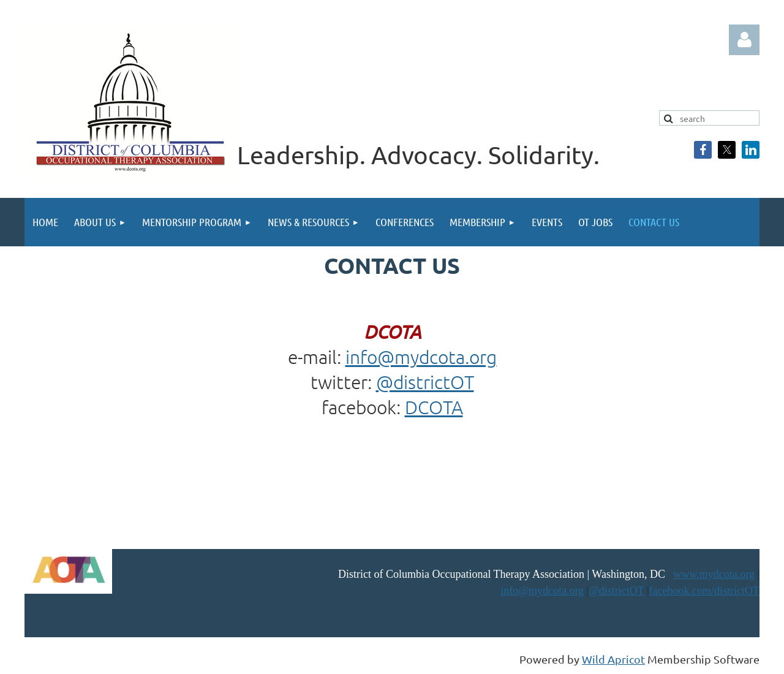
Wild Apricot (613, 659)
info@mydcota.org (421, 357)
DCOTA (434, 407)
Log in (744, 40)
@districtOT (425, 382)
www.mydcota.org (714, 574)
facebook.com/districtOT (704, 591)
